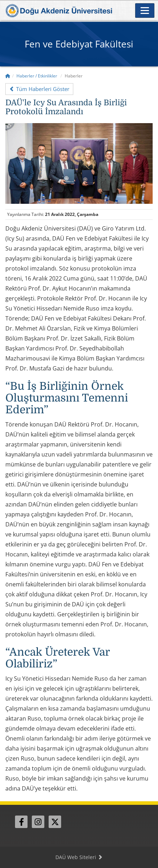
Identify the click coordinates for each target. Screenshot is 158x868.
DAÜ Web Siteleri (79, 857)
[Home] (8, 76)
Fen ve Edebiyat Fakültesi (79, 44)
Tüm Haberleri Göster (39, 89)
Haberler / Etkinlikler (37, 76)
